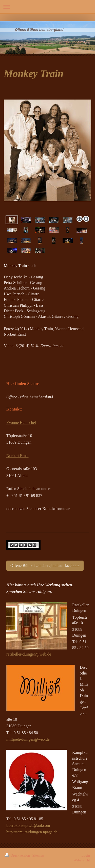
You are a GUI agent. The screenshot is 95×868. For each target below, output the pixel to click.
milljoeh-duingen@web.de (28, 739)
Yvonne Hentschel (21, 423)
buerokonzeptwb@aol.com (28, 825)
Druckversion (18, 855)
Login (86, 855)
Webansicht (82, 860)
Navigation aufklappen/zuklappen (48, 7)
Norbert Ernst (17, 456)
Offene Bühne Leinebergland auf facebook (45, 565)
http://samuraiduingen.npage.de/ (32, 832)
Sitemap (38, 855)
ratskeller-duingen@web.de (29, 654)
